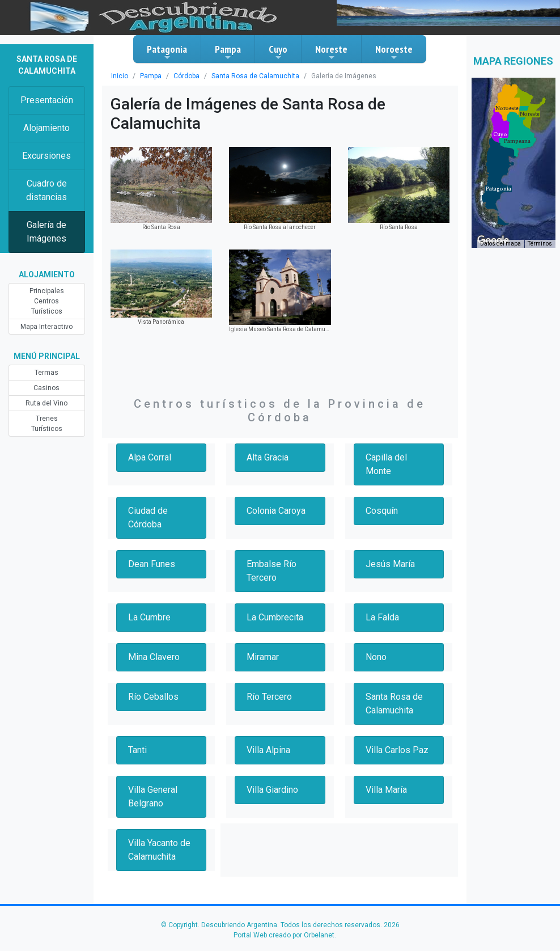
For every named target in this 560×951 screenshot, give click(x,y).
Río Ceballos (153, 697)
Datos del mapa (500, 244)
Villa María (386, 790)
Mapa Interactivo (46, 327)
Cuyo (278, 52)
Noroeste (394, 52)
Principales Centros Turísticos (47, 301)
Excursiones (46, 156)
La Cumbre (149, 617)
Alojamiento (46, 128)
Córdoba (186, 76)
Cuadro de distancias (46, 190)
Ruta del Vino (46, 403)
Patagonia (167, 52)
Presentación (47, 100)
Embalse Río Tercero (271, 571)
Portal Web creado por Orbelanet (284, 935)
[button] (499, 189)
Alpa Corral (150, 457)
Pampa (228, 52)
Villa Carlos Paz (397, 750)
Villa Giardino (272, 790)
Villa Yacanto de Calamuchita (159, 850)
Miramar (263, 657)
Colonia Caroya (276, 511)
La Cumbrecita (275, 617)
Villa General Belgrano (153, 796)
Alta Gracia (268, 457)
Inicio (120, 76)
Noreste (331, 52)
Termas (46, 373)
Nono (376, 657)
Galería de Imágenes (46, 232)
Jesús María (390, 564)
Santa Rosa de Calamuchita (255, 76)
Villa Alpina (268, 750)
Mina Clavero (154, 657)
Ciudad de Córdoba (148, 517)
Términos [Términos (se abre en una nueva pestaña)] (540, 244)
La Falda (382, 617)
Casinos (46, 388)
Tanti (137, 750)
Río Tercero (269, 697)
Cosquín (382, 511)
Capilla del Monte (386, 464)
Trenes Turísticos (47, 424)
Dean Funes (152, 564)
